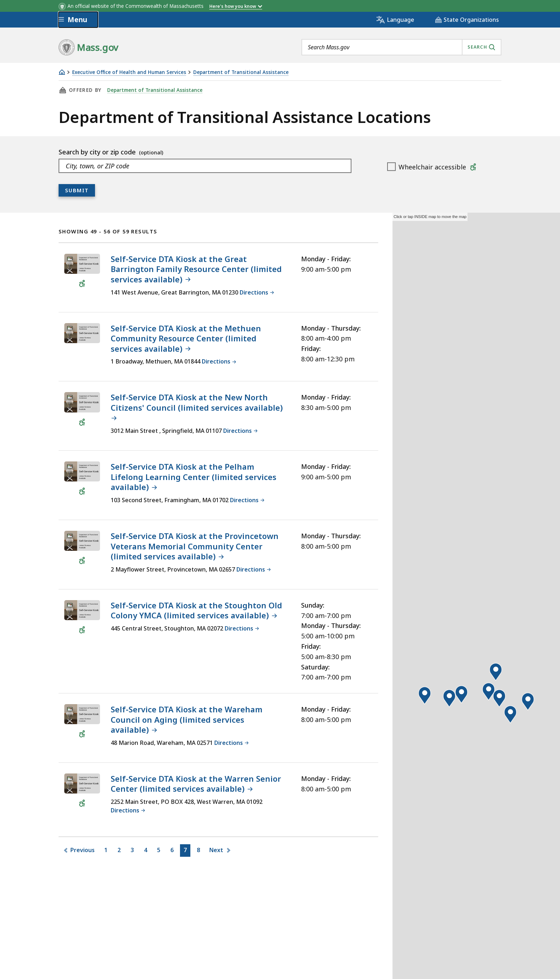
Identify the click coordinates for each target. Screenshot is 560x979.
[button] (425, 696)
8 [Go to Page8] (200, 851)
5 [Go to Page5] (160, 851)
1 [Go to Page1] (107, 851)
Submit (77, 190)
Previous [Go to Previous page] (82, 850)
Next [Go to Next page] (217, 850)
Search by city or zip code (98, 152)
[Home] (62, 72)
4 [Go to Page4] (147, 851)
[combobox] (401, 47)
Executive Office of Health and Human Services (129, 72)
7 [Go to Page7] (186, 851)
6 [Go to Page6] (173, 851)
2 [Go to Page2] (120, 851)
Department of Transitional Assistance (241, 72)
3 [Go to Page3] (134, 851)
